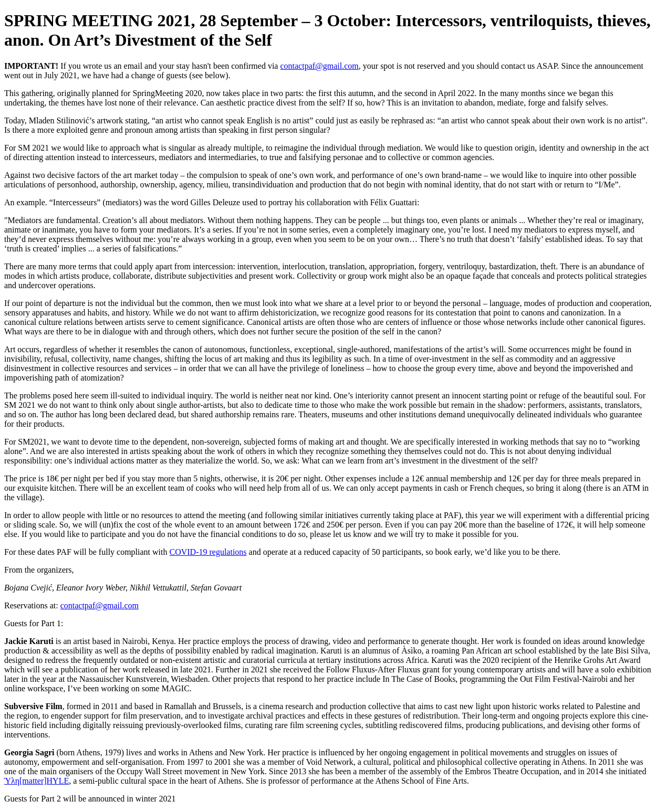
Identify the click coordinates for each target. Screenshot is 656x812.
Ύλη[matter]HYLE (37, 781)
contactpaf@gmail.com (319, 66)
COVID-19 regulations (208, 552)
